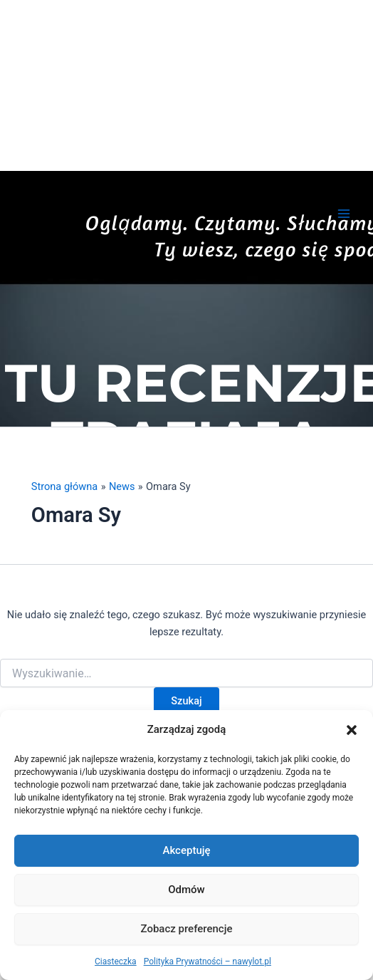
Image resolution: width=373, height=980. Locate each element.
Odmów (186, 890)
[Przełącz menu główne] (344, 214)
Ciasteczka (116, 961)
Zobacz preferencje (187, 929)
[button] (352, 730)
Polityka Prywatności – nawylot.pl (207, 961)
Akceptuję (186, 850)
